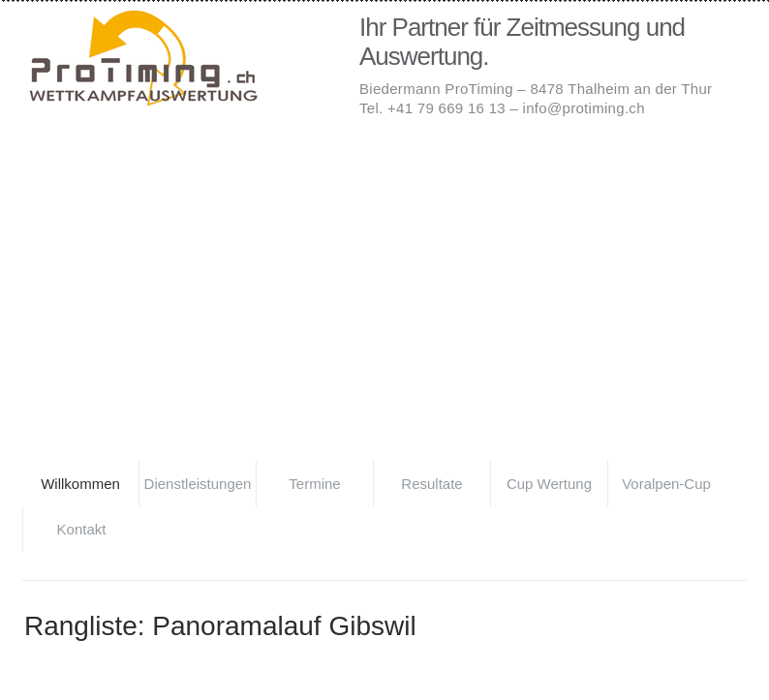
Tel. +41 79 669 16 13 (432, 108)
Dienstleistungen (198, 484)
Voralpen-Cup (666, 484)
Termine (314, 484)
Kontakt (82, 529)
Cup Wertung (549, 484)
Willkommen (80, 484)
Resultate (431, 484)
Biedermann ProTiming (177, 60)
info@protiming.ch (584, 108)
